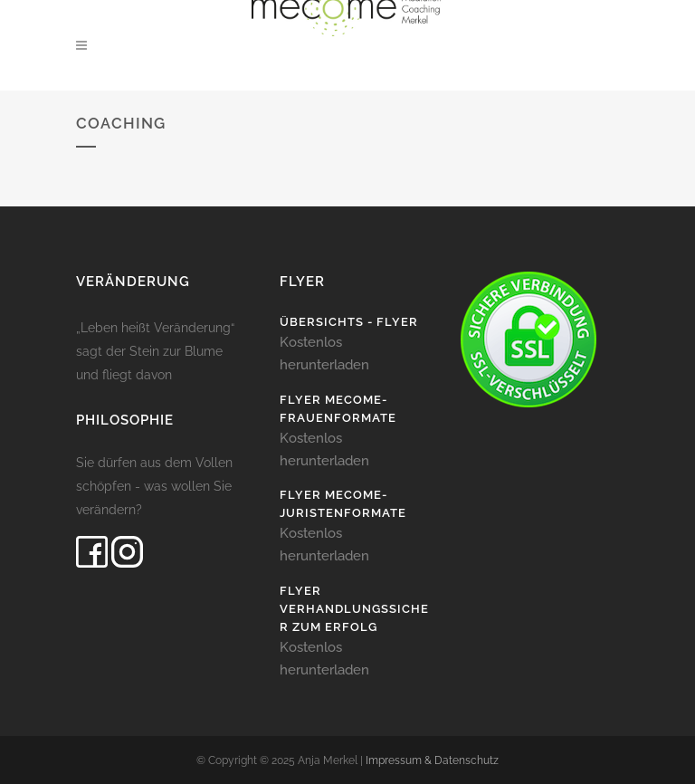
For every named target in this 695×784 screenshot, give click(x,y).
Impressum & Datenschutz (432, 760)
